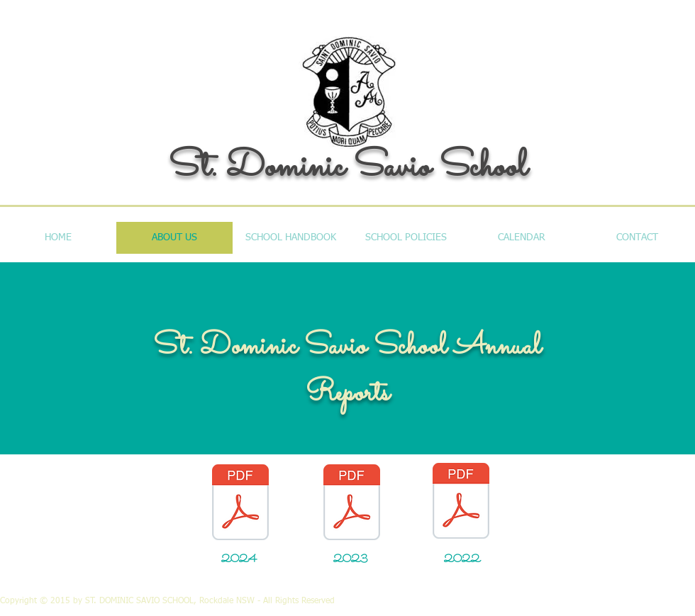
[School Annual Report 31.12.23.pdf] (352, 504)
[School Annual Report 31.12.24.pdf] (240, 504)
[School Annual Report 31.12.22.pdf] (461, 503)
